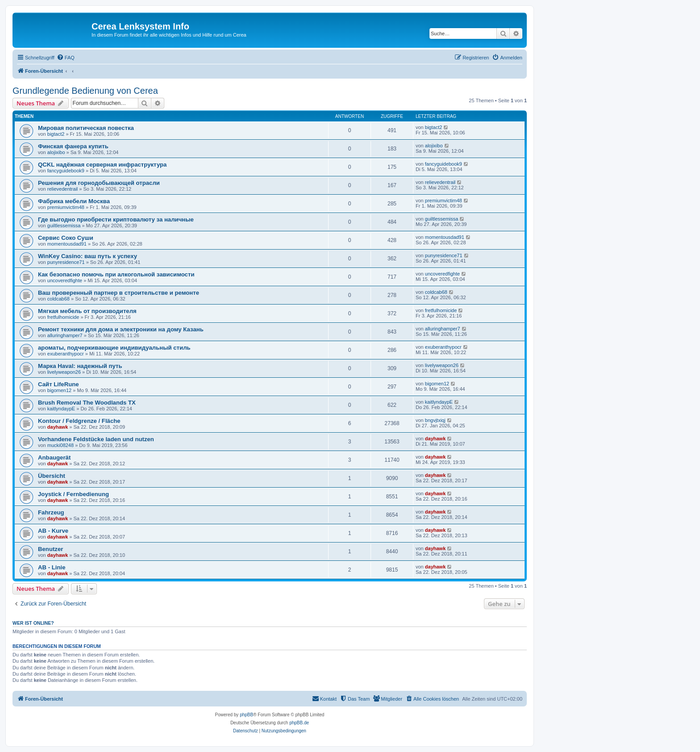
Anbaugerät (54, 457)
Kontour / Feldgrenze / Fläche (79, 421)
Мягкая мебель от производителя (87, 311)
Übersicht (52, 476)
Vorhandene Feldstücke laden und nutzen (96, 439)
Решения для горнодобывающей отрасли (99, 183)
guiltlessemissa (64, 226)
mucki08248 (60, 445)
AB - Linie (52, 567)
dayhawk (58, 427)
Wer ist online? (33, 623)
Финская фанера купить (73, 146)
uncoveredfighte (65, 280)
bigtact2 (56, 134)
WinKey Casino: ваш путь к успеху (87, 256)
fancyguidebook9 (66, 171)
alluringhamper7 (65, 335)
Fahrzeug (51, 512)
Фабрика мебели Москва (74, 201)
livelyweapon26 (64, 372)
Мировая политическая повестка (86, 128)
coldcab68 (58, 299)
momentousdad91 (67, 244)
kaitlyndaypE (61, 409)
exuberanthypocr (66, 354)
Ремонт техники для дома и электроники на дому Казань (121, 329)
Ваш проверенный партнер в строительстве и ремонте (119, 293)
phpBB (246, 715)
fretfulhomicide (63, 317)
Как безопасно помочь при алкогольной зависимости (116, 274)
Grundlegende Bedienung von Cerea (85, 91)
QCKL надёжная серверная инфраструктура (102, 165)
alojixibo (56, 152)
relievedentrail (62, 189)
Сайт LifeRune (58, 384)
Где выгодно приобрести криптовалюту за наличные (116, 219)
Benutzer (50, 549)
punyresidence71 (66, 262)
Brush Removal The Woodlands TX (87, 403)
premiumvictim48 (66, 207)
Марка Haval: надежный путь (80, 366)
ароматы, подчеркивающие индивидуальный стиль (114, 348)
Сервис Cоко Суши (66, 238)
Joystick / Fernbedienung (73, 494)
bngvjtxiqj (435, 420)
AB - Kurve (53, 531)
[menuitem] (66, 58)
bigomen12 (59, 390)
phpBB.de (299, 723)
